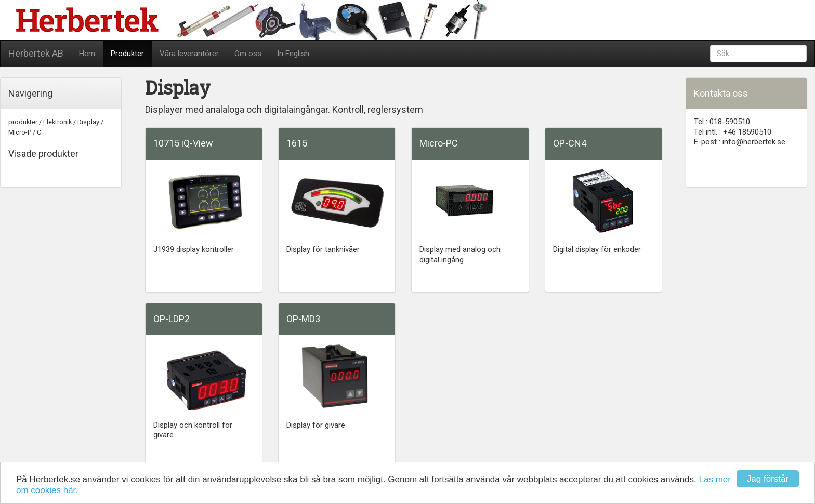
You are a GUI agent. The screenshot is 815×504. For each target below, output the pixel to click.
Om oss (248, 54)
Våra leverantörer (189, 54)
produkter (23, 122)
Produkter (127, 54)
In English (293, 54)
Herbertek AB (36, 53)
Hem (87, 54)
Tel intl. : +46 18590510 (733, 132)
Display (88, 122)
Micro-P (20, 132)
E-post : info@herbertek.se (740, 142)
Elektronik (57, 122)
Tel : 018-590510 (722, 122)
